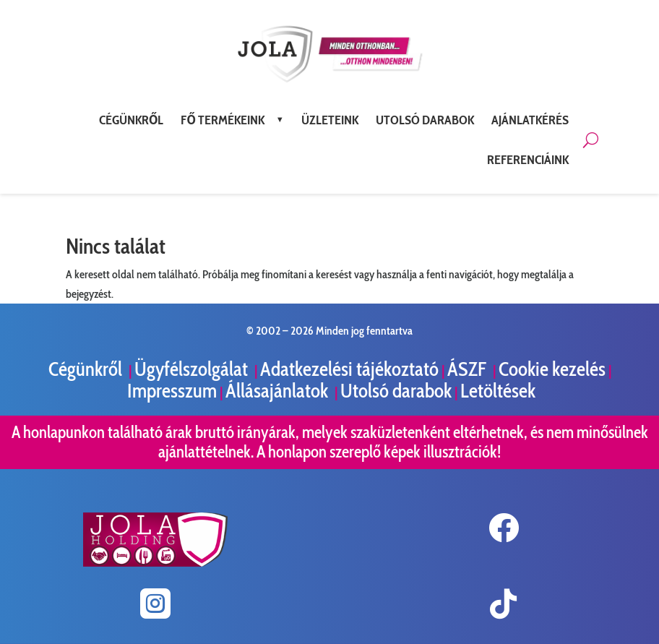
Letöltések (498, 391)
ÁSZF (469, 369)
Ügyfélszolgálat (193, 369)
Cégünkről (87, 369)
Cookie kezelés (552, 369)
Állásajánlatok (279, 391)
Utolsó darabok (396, 391)
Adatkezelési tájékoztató (349, 369)
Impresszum (172, 391)
